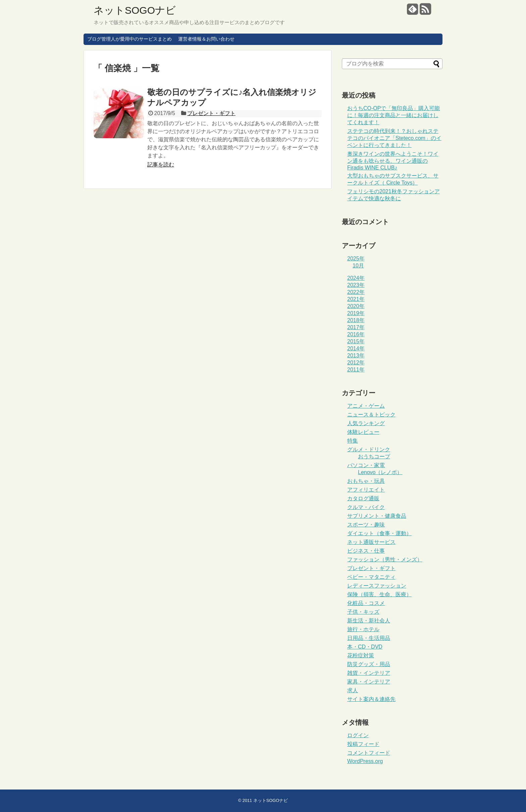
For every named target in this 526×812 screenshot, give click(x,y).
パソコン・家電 (366, 465)
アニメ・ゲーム (366, 406)
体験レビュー (363, 432)
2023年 (356, 285)
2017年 (356, 327)
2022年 (356, 292)
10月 (358, 266)
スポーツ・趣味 (366, 525)
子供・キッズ (363, 612)
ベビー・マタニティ (371, 577)
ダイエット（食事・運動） (379, 533)
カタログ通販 (363, 498)
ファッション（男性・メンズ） (385, 560)
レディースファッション (377, 586)
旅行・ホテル (363, 629)
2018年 (356, 320)
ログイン (358, 735)
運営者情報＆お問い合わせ (206, 39)
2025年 (356, 259)
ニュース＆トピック (371, 415)
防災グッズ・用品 (369, 664)
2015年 (356, 341)
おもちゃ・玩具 (366, 481)
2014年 (356, 348)
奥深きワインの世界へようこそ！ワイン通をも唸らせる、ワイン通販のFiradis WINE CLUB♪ (393, 161)
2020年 (356, 306)
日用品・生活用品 (369, 638)
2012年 (356, 363)
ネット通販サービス (371, 542)
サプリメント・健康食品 (377, 516)
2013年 (356, 356)
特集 (353, 441)
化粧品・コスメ (366, 603)
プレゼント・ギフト (211, 113)
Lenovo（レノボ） (380, 472)
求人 (353, 690)
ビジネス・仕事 (366, 551)
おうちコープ (374, 456)
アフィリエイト (366, 490)
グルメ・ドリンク (369, 449)
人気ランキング (366, 423)
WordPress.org (365, 761)
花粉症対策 (361, 655)
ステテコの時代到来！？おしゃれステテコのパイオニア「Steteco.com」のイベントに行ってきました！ (394, 138)
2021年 (356, 299)
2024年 (356, 278)
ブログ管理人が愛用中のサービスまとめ (129, 39)
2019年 (356, 313)
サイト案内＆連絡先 (371, 699)
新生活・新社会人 (369, 621)
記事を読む (161, 165)
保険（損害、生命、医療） (379, 594)
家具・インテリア (369, 682)
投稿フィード (363, 744)
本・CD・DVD (365, 647)
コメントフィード (369, 753)
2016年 (356, 334)
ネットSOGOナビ (135, 10)
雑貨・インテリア (369, 673)
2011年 (356, 370)
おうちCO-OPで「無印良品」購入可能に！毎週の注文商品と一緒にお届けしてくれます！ (393, 115)
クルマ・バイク (366, 507)
